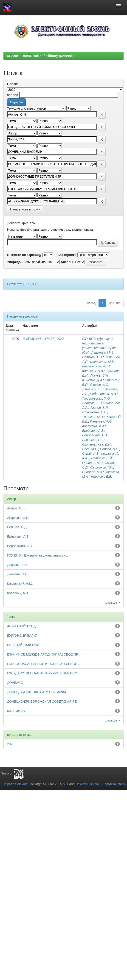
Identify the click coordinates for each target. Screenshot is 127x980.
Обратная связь (114, 784)
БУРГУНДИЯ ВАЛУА (22, 636)
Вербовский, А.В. (95, 435)
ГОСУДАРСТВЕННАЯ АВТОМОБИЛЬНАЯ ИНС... (43, 673)
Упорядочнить (18, 262)
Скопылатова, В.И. (97, 444)
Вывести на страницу (24, 255)
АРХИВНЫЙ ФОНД (21, 626)
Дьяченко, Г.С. (93, 440)
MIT (66, 784)
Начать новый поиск (25, 209)
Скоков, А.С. (100, 385)
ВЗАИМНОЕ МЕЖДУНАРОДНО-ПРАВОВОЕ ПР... (44, 654)
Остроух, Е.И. (102, 458)
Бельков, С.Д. (17, 527)
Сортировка (67, 255)
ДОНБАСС (15, 683)
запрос (13, 95)
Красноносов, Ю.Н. (96, 366)
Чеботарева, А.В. (103, 394)
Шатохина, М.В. (103, 362)
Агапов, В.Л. (99, 408)
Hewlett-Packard (87, 784)
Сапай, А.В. (91, 454)
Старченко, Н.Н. (95, 412)
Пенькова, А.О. (101, 421)
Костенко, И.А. (94, 426)
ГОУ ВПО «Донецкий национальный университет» (98, 343)
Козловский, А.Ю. (20, 584)
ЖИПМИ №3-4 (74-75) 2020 (43, 339)
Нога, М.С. (90, 449)
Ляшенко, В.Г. (93, 389)
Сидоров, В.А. (93, 472)
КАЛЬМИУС (16, 711)
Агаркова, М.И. (103, 352)
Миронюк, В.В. (101, 477)
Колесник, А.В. (93, 371)
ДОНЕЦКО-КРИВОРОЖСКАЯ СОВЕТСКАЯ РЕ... (43, 702)
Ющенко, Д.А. (93, 380)
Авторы (67, 262)
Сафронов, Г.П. (102, 467)
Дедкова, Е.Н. (92, 403)
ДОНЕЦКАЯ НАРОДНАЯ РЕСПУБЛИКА (37, 692)
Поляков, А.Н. (93, 357)
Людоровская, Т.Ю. (96, 398)
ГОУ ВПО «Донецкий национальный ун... (38, 555)
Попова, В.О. (110, 449)
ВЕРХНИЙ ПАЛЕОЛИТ (24, 645)
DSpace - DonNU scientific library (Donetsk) (40, 56)
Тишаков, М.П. (93, 417)
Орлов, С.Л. (91, 463)
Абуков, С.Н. (100, 375)
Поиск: (13, 84)
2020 (11, 744)
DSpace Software (15, 784)
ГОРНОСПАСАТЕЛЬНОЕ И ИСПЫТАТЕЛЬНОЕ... (44, 664)
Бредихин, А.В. (93, 431)
